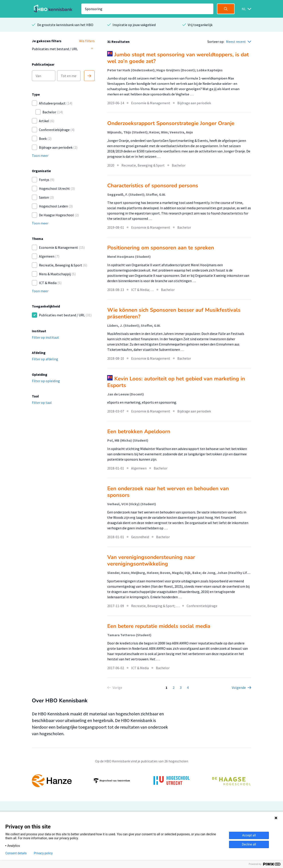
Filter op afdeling (45, 359)
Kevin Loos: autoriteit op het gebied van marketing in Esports (176, 382)
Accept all (249, 835)
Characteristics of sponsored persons (153, 186)
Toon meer (40, 156)
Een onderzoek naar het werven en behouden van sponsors (168, 492)
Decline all (249, 844)
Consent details (16, 853)
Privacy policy (43, 853)
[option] (141, 781)
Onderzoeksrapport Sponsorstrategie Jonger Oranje (171, 123)
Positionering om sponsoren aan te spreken (161, 248)
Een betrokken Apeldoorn (139, 431)
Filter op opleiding (46, 381)
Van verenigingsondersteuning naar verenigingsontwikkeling (151, 560)
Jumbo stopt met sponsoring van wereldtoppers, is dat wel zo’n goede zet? (178, 58)
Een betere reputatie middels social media (159, 626)
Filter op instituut (45, 337)
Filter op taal (42, 403)
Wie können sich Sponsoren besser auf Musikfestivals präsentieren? (174, 313)
